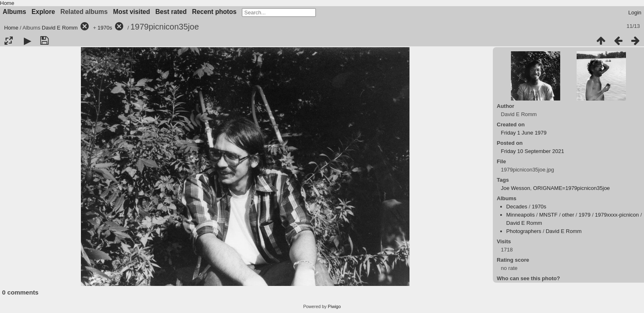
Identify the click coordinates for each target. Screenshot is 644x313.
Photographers (524, 231)
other (568, 215)
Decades (517, 207)
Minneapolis (521, 215)
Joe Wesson (516, 188)
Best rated (171, 12)
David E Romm (60, 28)
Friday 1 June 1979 (524, 133)
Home (7, 3)
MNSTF (549, 215)
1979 (585, 215)
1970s (105, 28)
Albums (15, 12)
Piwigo (334, 306)
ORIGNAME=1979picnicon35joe (572, 188)
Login (635, 13)
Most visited (131, 12)
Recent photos (214, 12)
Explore (43, 12)
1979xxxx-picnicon (617, 215)
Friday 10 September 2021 (533, 151)
